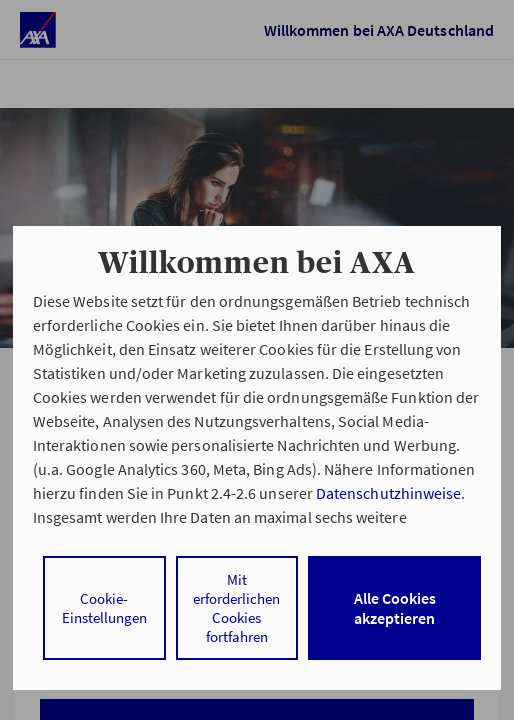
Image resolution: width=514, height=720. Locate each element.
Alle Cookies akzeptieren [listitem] (395, 608)
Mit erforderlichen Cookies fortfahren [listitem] (236, 608)
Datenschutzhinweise (388, 493)
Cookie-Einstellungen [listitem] (104, 608)
